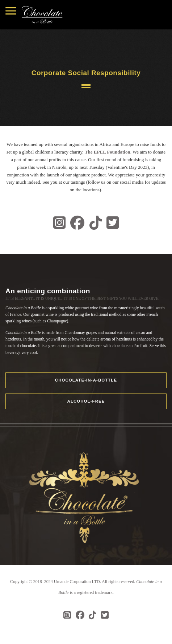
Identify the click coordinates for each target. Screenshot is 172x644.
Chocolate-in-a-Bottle (86, 380)
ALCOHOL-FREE (86, 401)
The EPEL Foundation (108, 152)
